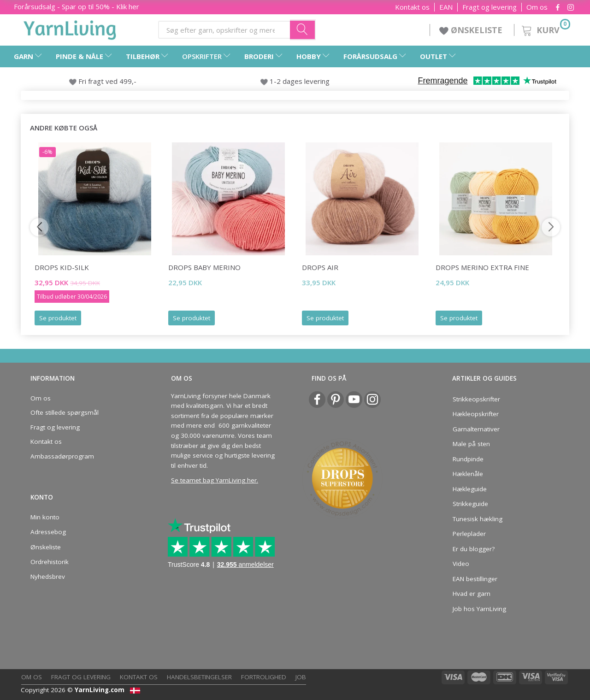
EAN (446, 7)
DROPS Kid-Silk (62, 267)
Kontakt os (412, 7)
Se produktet (58, 318)
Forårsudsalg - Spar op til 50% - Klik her (77, 6)
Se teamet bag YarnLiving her (214, 480)
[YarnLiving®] (70, 28)
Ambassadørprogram (62, 456)
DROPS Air (320, 267)
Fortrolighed (264, 677)
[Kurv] (545, 29)
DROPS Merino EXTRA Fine (482, 267)
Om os (537, 7)
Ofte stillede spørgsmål (65, 412)
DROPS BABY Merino (204, 267)
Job (301, 677)
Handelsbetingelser (199, 677)
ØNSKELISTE (472, 30)
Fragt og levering (490, 7)
